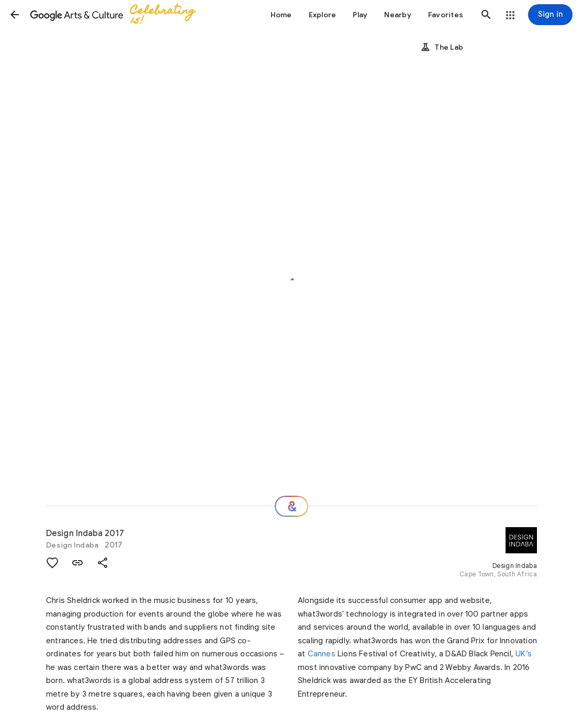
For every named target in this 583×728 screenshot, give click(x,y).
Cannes (322, 654)
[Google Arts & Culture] (120, 15)
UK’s (524, 654)
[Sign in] (550, 15)
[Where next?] (291, 506)
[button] (15, 15)
